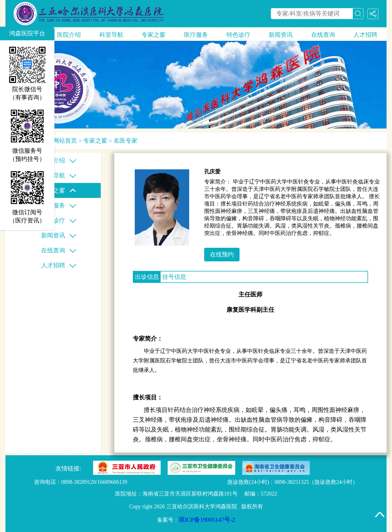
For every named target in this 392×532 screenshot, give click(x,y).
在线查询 (323, 35)
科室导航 (111, 35)
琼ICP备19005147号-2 (207, 520)
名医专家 (125, 141)
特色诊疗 (238, 35)
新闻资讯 (281, 35)
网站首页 (65, 141)
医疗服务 (196, 35)
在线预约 (222, 254)
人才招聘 (365, 35)
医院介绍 (69, 35)
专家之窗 (154, 35)
